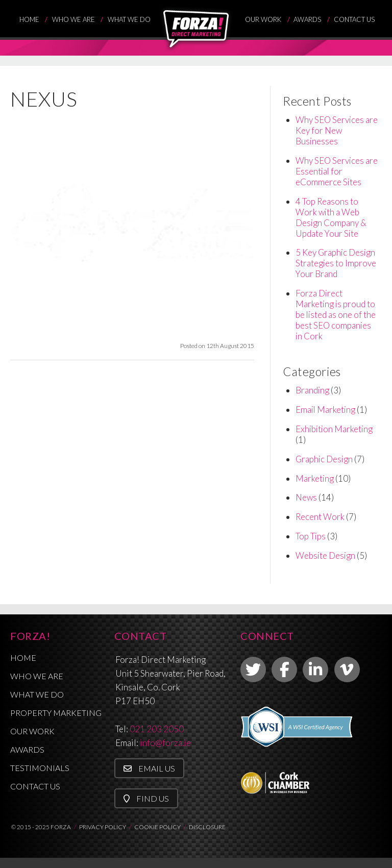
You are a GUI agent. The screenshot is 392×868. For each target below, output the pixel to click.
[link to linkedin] (315, 669)
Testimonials (40, 768)
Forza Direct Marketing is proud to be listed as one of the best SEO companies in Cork (336, 315)
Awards (307, 19)
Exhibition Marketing (334, 429)
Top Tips (311, 536)
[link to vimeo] (347, 669)
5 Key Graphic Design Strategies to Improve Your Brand (336, 263)
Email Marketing (325, 410)
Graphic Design (324, 459)
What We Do (129, 19)
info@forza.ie (165, 743)
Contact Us (354, 19)
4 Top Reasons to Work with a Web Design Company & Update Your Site (331, 217)
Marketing (315, 478)
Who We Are (73, 19)
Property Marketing (56, 713)
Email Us (149, 768)
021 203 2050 (157, 729)
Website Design (325, 555)
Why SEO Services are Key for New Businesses (337, 130)
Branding (312, 390)
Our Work (263, 19)
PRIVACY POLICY (103, 827)
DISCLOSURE (207, 827)
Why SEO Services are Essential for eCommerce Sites (337, 171)
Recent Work (320, 517)
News (306, 497)
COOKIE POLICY (157, 827)
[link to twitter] (253, 669)
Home (29, 19)
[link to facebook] (284, 669)
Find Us (146, 798)
